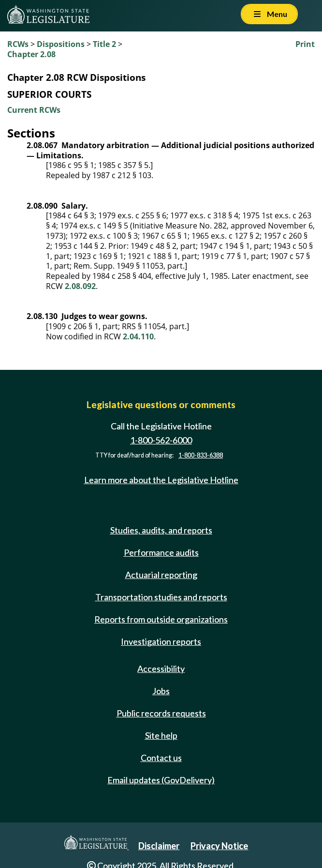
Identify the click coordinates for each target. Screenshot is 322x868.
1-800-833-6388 (201, 455)
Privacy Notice (219, 846)
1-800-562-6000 (161, 440)
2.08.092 (80, 286)
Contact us (161, 758)
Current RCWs (34, 110)
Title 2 (104, 44)
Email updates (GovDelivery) (161, 780)
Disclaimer (159, 846)
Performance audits (161, 552)
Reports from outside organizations (161, 619)
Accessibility (161, 669)
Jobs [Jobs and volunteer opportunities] (161, 691)
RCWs (18, 44)
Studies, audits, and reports (161, 530)
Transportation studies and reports (161, 597)
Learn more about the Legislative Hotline (161, 480)
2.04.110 (138, 336)
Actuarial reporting (161, 575)
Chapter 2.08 (31, 54)
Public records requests (161, 713)
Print (305, 44)
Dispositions (61, 44)
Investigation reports (161, 641)
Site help (161, 735)
